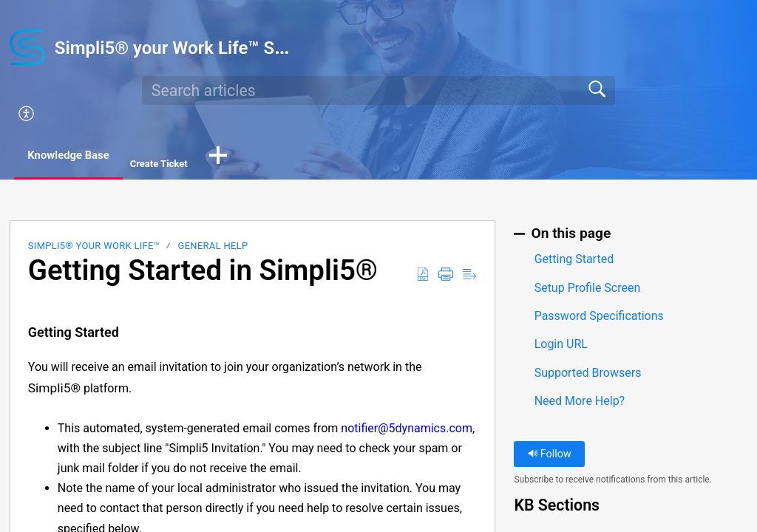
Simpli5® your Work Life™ (94, 247)
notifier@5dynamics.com (407, 429)
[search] (378, 90)
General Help (213, 247)
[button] (237, 157)
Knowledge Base (79, 156)
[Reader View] (469, 276)
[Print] (446, 276)
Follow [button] (550, 456)
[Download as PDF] (423, 276)
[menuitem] (387, 115)
